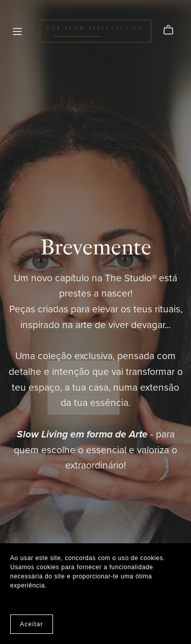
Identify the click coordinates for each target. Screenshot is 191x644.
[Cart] (172, 30)
